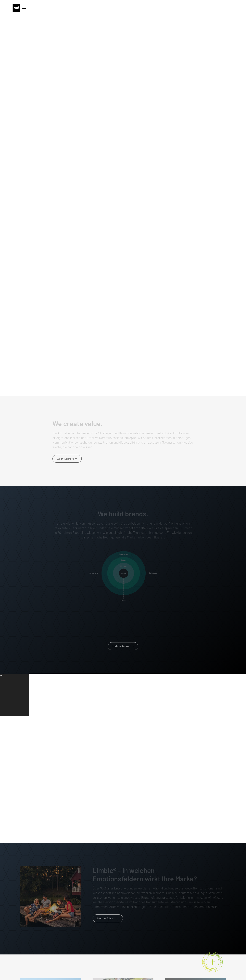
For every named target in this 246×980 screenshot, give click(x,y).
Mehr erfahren (121, 646)
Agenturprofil (66, 459)
